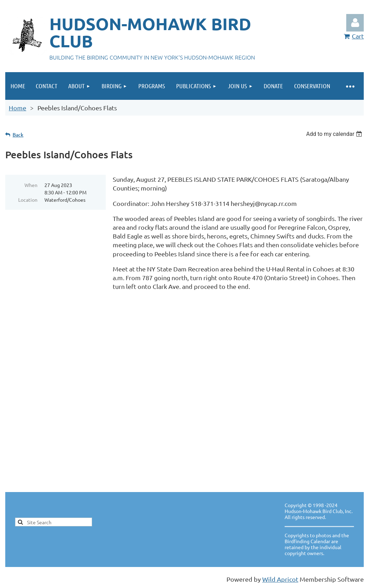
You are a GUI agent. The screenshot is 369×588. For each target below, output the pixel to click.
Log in (355, 23)
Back (18, 135)
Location (28, 200)
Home (18, 108)
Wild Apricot (280, 579)
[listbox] (335, 134)
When (31, 185)
